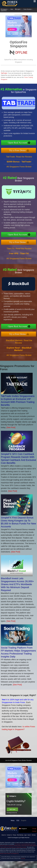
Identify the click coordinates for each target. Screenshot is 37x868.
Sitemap (34, 835)
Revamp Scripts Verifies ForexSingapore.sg (9, 853)
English (18, 9)
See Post (23, 858)
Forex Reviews (28, 9)
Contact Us (9, 835)
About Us (4, 835)
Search (29, 835)
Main (12, 9)
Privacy (14, 835)
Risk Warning (20, 835)
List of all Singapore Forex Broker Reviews (18, 760)
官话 (18, 821)
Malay (13, 821)
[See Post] (11, 427)
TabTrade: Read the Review (19, 159)
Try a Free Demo (20, 150)
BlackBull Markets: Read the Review (19, 344)
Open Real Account (20, 143)
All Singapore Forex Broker (19, 169)
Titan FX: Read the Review (19, 251)
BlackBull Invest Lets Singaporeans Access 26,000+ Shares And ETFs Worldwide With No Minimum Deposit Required (17, 584)
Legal (25, 835)
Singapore (5, 9)
